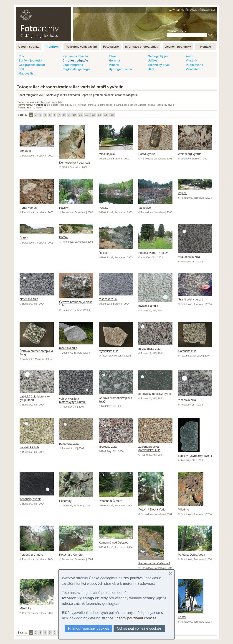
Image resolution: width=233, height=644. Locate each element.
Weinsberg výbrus (195, 152)
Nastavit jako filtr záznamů (63, 95)
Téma (113, 56)
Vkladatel (192, 69)
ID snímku (39, 108)
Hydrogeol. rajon (120, 69)
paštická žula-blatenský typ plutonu (37, 396)
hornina (82, 105)
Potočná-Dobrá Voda (152, 508)
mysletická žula (155, 304)
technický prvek (165, 105)
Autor (190, 56)
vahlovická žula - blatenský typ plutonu (76, 399)
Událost (153, 60)
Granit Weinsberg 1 (195, 298)
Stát (21, 69)
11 (80, 115)
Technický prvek (159, 65)
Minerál (114, 65)
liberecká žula (116, 445)
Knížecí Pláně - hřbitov (155, 251)
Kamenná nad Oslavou (116, 541)
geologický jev (68, 105)
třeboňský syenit (37, 497)
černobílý (57, 102)
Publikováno (195, 65)
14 (99, 115)
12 (87, 115)
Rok (21, 56)
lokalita (54, 105)
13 (93, 115)
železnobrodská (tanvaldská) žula (155, 447)
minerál (92, 105)
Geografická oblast (32, 65)
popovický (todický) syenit (155, 392)
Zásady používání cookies (135, 618)
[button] (170, 574)
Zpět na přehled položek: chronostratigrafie (110, 95)
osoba (151, 105)
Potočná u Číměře (116, 499)
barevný (46, 102)
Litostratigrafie (73, 65)
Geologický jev (158, 56)
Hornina (114, 60)
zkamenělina (105, 105)
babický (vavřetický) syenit (195, 454)
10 (74, 115)
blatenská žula (37, 297)
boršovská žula (76, 442)
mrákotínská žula (195, 255)
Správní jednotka (30, 60)
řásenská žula (116, 297)
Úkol (151, 69)
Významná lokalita (75, 56)
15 (106, 115)
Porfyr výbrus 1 (155, 152)
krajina (118, 105)
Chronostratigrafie (75, 60)
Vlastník (191, 60)
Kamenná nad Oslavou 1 (154, 562)
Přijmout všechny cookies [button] (89, 628)
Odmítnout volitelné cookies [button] (139, 628)
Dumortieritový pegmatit (75, 161)
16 (112, 115)
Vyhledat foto (177, 31)
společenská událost (135, 105)
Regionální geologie (76, 69)
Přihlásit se (206, 10)
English (66, 9)
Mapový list (27, 73)
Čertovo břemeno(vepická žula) (76, 302)
